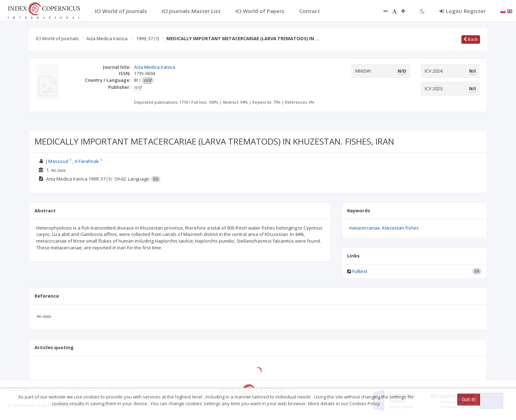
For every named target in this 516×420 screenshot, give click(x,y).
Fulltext (360, 271)
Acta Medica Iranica (107, 38)
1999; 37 (148, 38)
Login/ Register (463, 11)
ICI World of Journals (57, 38)
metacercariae (364, 228)
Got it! (469, 399)
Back (471, 39)
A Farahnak (87, 161)
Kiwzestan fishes (400, 228)
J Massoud (57, 161)
